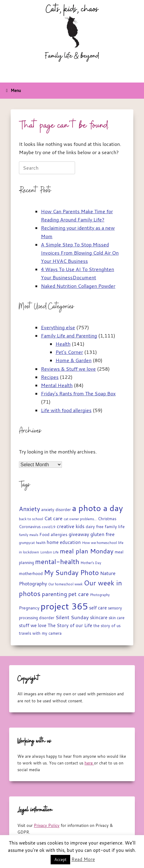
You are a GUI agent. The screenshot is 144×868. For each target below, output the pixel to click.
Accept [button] (60, 859)
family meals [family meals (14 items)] (29, 535)
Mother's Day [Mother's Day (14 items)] (91, 563)
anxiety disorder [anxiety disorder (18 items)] (56, 510)
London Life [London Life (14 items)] (49, 552)
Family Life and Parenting (69, 336)
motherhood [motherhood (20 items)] (31, 573)
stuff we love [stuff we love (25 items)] (33, 625)
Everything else (58, 327)
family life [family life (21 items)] (115, 527)
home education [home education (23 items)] (64, 542)
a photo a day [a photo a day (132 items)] (97, 508)
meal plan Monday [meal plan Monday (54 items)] (87, 551)
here (89, 763)
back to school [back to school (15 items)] (31, 519)
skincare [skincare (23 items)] (99, 617)
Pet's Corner (69, 352)
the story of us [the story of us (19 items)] (107, 626)
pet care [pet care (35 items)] (79, 594)
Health (63, 344)
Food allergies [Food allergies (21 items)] (53, 535)
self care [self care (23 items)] (98, 608)
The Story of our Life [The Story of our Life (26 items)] (70, 625)
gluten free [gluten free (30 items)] (103, 534)
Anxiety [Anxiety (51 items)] (29, 509)
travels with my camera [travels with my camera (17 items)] (40, 633)
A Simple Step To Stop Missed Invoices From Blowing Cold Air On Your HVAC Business (80, 253)
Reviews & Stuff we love (68, 369)
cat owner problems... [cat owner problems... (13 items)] (80, 519)
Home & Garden (74, 360)
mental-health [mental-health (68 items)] (57, 561)
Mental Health (57, 385)
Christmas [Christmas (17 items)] (107, 519)
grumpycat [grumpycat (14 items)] (27, 543)
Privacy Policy (47, 825)
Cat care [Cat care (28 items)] (53, 518)
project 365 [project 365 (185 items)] (64, 606)
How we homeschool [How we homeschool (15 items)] (99, 543)
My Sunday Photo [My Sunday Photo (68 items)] (71, 572)
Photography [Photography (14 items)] (100, 595)
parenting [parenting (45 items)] (54, 594)
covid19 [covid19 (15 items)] (49, 527)
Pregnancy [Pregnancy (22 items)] (29, 608)
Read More (83, 859)
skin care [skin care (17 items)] (117, 618)
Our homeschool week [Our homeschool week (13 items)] (65, 584)
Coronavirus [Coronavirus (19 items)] (30, 527)
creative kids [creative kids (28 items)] (71, 526)
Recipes (50, 377)
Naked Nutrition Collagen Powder (78, 286)
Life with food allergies (66, 410)
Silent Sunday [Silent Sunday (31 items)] (72, 617)
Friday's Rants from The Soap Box (78, 393)
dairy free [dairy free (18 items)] (95, 527)
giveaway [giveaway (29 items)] (79, 534)
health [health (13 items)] (41, 543)
